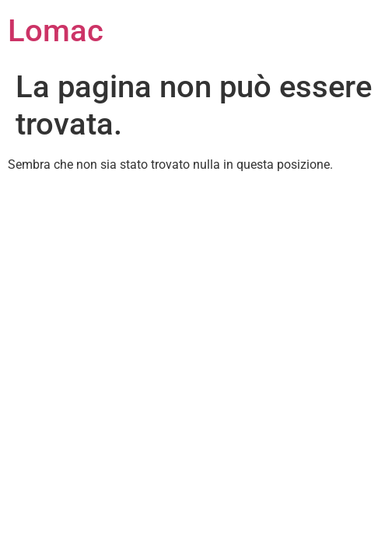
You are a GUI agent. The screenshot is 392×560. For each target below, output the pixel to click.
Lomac (56, 31)
